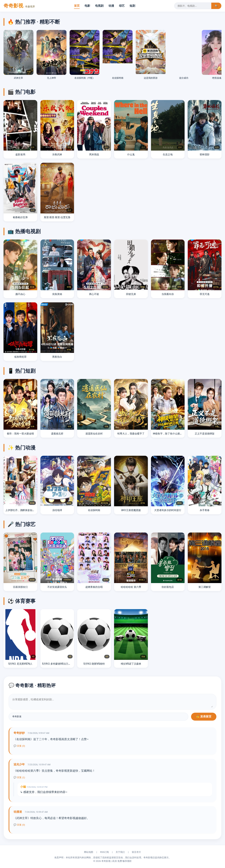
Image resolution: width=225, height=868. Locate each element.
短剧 (132, 6)
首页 (77, 6)
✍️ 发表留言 (204, 716)
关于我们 (120, 852)
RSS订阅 (105, 852)
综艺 (122, 6)
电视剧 (99, 6)
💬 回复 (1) (19, 777)
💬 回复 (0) (19, 746)
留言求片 (136, 852)
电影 (87, 6)
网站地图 (89, 852)
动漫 (111, 6)
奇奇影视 (19, 6)
